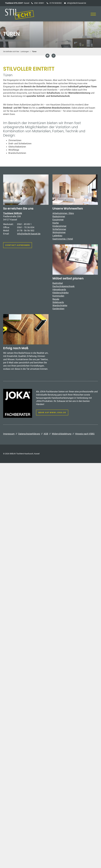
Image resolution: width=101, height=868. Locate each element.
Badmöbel (58, 283)
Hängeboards (59, 289)
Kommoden (58, 296)
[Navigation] (93, 14)
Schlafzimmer (59, 229)
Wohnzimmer (59, 232)
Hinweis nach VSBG (85, 434)
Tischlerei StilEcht (13, 213)
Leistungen (25, 51)
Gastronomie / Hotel (63, 239)
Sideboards (58, 302)
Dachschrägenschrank (64, 286)
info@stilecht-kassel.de (76, 3)
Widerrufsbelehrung (62, 434)
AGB (46, 434)
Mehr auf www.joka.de (52, 413)
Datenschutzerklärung (29, 434)
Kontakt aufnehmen (18, 245)
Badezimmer (59, 216)
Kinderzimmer (59, 226)
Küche (56, 223)
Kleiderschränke (60, 293)
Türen (34, 51)
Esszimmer (58, 220)
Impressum (9, 434)
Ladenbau (57, 236)
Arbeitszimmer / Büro (63, 213)
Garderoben (58, 309)
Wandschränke (60, 305)
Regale (56, 299)
